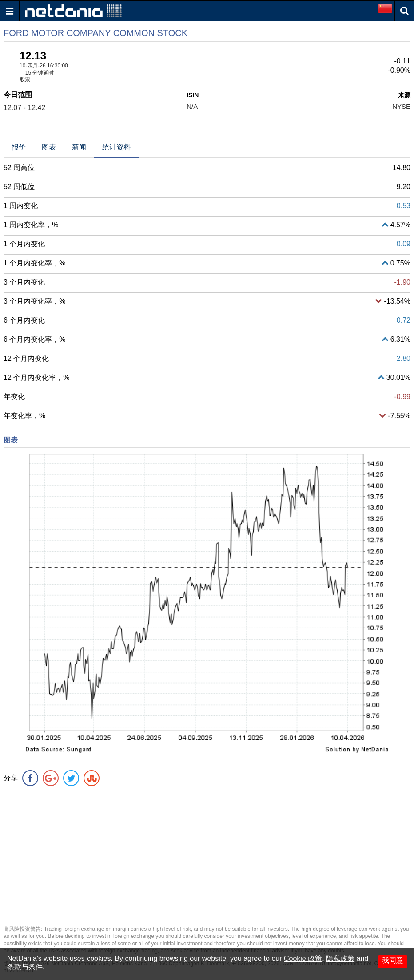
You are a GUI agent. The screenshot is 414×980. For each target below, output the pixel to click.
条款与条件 (25, 967)
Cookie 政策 (303, 958)
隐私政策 (340, 958)
